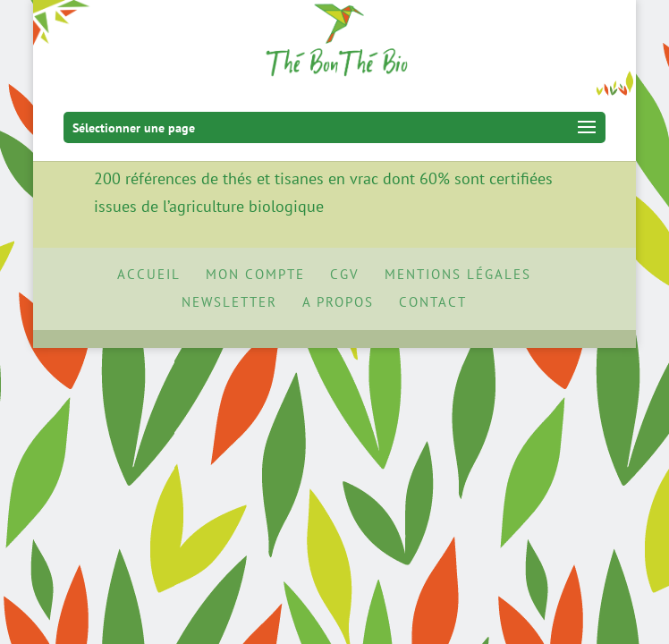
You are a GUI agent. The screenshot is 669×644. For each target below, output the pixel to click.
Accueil (149, 274)
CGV (345, 274)
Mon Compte (255, 274)
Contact (433, 302)
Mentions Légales (458, 274)
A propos (338, 302)
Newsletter (229, 302)
